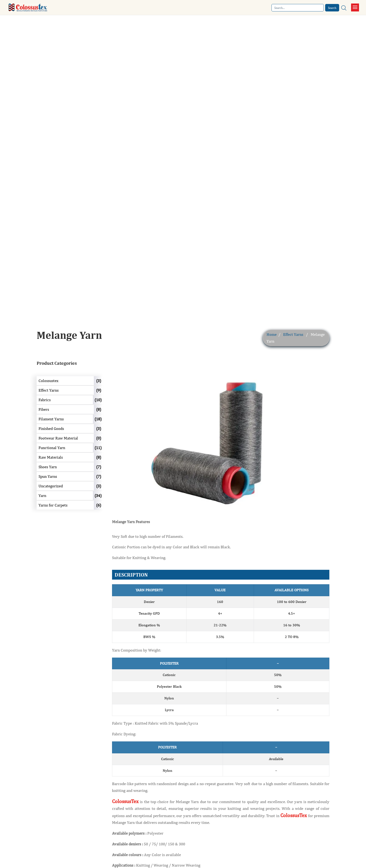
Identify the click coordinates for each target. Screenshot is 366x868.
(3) (99, 381)
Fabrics (45, 400)
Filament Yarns (51, 419)
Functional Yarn (52, 448)
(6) (99, 505)
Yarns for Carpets (53, 505)
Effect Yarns (293, 334)
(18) (98, 419)
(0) (99, 438)
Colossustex (48, 381)
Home (272, 334)
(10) (98, 400)
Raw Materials (51, 457)
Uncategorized (51, 486)
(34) (98, 496)
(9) (99, 390)
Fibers (44, 409)
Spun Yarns (48, 476)
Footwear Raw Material (58, 438)
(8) (99, 409)
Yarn (42, 496)
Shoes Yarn (48, 467)
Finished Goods (51, 429)
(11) (98, 448)
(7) (99, 467)
